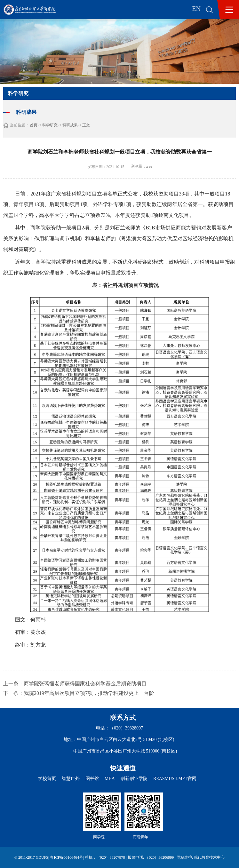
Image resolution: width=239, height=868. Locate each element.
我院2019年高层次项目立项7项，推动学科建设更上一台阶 (89, 693)
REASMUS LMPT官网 (175, 779)
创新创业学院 (134, 779)
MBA (110, 779)
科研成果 (70, 125)
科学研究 (50, 125)
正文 (86, 125)
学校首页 (47, 779)
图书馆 (92, 779)
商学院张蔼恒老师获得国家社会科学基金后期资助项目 (85, 684)
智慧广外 (71, 779)
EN (196, 9)
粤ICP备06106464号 (66, 857)
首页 (34, 125)
